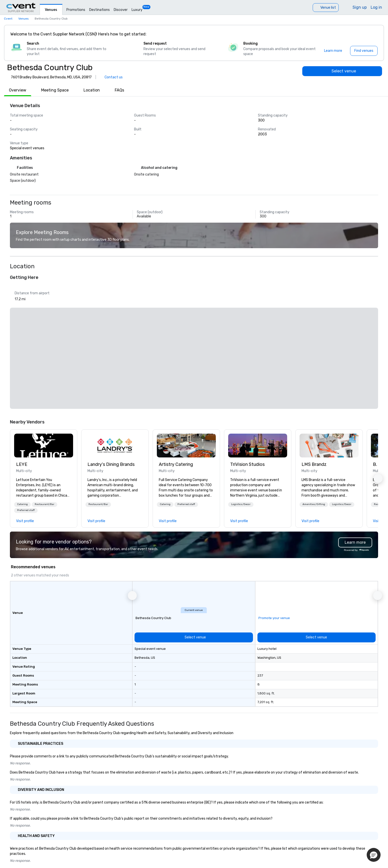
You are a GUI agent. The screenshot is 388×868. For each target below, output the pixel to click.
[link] (44, 446)
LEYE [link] (22, 464)
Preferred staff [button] (26, 510)
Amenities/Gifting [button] (314, 504)
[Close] (373, 34)
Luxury (137, 10)
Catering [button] (22, 504)
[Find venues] (364, 51)
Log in (376, 7)
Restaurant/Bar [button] (44, 504)
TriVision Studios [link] (247, 464)
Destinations (99, 10)
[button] (22, 505)
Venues (51, 10)
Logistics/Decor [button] (241, 504)
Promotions (76, 10)
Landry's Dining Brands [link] (111, 464)
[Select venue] (342, 71)
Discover (121, 10)
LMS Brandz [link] (314, 464)
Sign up (360, 7)
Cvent (8, 19)
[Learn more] (333, 51)
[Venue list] (326, 8)
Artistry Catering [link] (176, 464)
